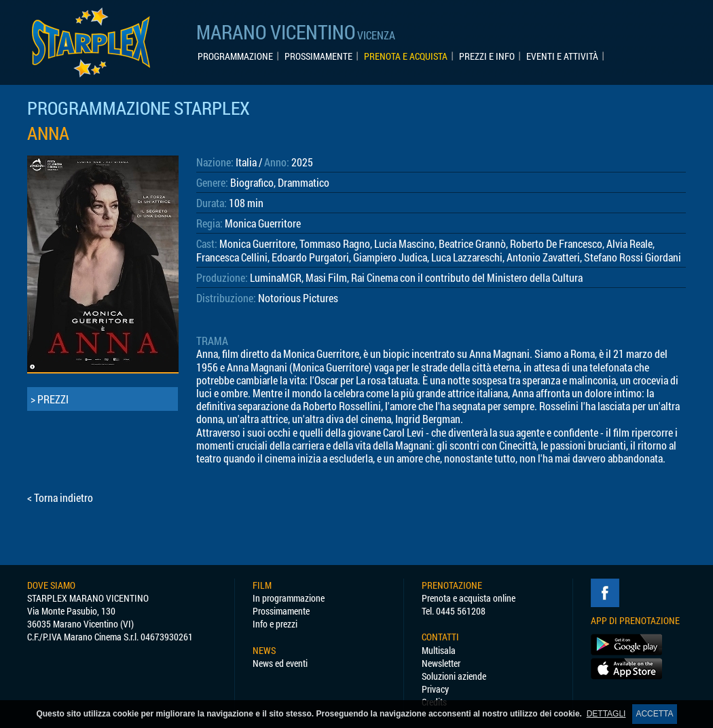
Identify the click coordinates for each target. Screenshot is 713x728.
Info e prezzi (275, 624)
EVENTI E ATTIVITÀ (562, 56)
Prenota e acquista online (469, 598)
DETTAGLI (606, 714)
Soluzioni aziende (454, 676)
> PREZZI (50, 399)
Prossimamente (281, 611)
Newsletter (441, 663)
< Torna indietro (60, 497)
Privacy (435, 689)
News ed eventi (280, 663)
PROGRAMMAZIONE (235, 56)
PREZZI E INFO (487, 56)
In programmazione (289, 598)
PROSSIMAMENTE (318, 56)
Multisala (439, 650)
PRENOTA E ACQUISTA (406, 56)
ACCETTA (654, 714)
